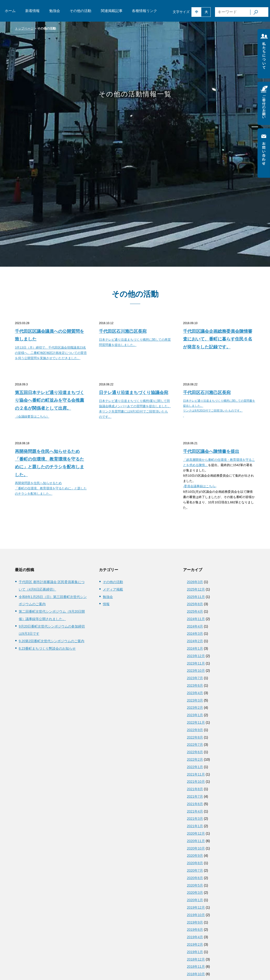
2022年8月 (195, 737)
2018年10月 (196, 974)
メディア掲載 (113, 589)
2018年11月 (196, 967)
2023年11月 (196, 663)
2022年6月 (195, 752)
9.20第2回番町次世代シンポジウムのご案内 (52, 641)
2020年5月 (195, 885)
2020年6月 (195, 878)
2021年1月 (195, 826)
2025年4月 (195, 611)
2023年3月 (195, 700)
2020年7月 (195, 870)
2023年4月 (195, 693)
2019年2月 (195, 944)
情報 (106, 604)
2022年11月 (196, 722)
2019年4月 (195, 937)
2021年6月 (195, 804)
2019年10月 (196, 915)
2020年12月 (196, 833)
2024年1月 (195, 648)
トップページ (24, 28)
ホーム (10, 11)
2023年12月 (196, 656)
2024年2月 (195, 641)
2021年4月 (195, 811)
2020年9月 (195, 856)
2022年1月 (195, 767)
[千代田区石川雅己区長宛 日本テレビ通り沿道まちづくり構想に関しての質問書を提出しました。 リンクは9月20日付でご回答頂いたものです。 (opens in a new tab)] (219, 404)
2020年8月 (195, 863)
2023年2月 (195, 708)
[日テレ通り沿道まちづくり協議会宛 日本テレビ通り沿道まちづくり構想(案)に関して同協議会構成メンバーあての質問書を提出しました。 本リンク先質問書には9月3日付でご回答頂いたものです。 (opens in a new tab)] (135, 404)
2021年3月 (195, 819)
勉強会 (55, 11)
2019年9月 (195, 922)
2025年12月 (196, 589)
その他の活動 (80, 11)
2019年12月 (196, 907)
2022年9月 (195, 730)
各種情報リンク (144, 11)
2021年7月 (195, 796)
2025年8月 (195, 604)
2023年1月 (195, 715)
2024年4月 (195, 626)
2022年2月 (195, 759)
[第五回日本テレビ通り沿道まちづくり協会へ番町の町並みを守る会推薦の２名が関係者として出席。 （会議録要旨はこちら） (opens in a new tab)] (51, 404)
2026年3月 (195, 582)
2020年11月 (196, 841)
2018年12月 (196, 959)
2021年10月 (196, 782)
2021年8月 (195, 789)
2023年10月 (196, 671)
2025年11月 (196, 597)
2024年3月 (195, 634)
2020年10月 (196, 848)
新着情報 (32, 11)
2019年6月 (195, 930)
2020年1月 (195, 900)
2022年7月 (195, 745)
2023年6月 (195, 685)
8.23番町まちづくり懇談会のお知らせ (47, 648)
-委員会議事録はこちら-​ (200, 486)
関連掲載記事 (112, 11)
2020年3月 (195, 893)
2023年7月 (195, 678)
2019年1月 (195, 952)
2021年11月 (196, 774)
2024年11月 (196, 619)
